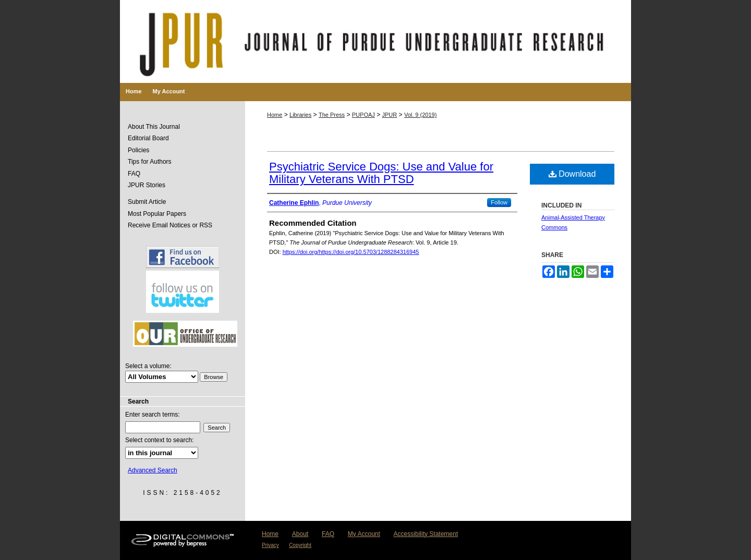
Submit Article (147, 202)
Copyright (300, 545)
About (300, 534)
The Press (332, 115)
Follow (499, 202)
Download (572, 174)
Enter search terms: (153, 415)
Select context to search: (159, 440)
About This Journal (154, 127)
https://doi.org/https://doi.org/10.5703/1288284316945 (351, 252)
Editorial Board (148, 138)
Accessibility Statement (426, 534)
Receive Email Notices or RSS (170, 225)
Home (275, 115)
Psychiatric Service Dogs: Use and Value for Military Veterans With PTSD (381, 173)
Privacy (270, 545)
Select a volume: (148, 366)
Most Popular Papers (157, 214)
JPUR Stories (147, 185)
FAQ (134, 174)
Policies (138, 150)
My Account (364, 534)
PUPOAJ (364, 115)
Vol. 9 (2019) (420, 115)
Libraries (300, 115)
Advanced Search (153, 470)
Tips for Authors (150, 162)
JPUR (390, 115)
